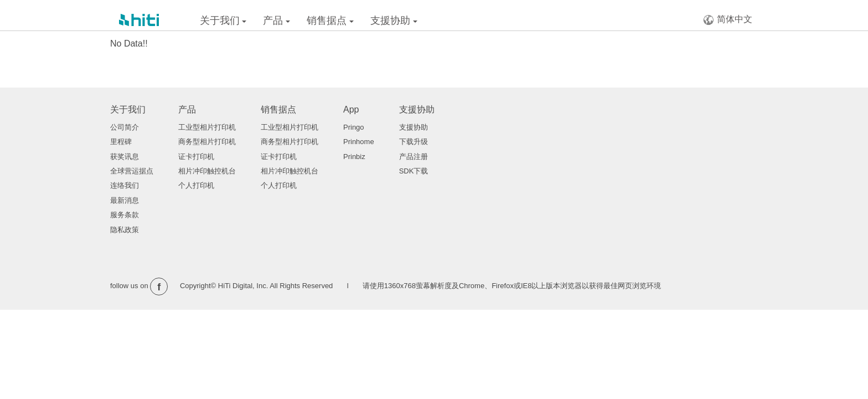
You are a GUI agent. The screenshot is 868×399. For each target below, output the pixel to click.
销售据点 (330, 21)
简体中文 (728, 20)
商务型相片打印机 (207, 142)
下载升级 (414, 142)
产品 (277, 21)
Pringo (354, 127)
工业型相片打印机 (207, 127)
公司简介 (125, 127)
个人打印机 (196, 185)
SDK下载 (414, 171)
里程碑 (121, 142)
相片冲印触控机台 (207, 171)
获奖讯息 (125, 157)
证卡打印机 (196, 157)
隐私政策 (125, 230)
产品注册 (414, 157)
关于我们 (223, 21)
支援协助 (394, 21)
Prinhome (359, 142)
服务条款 (125, 215)
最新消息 (125, 200)
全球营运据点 (132, 171)
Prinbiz (354, 157)
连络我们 (125, 185)
